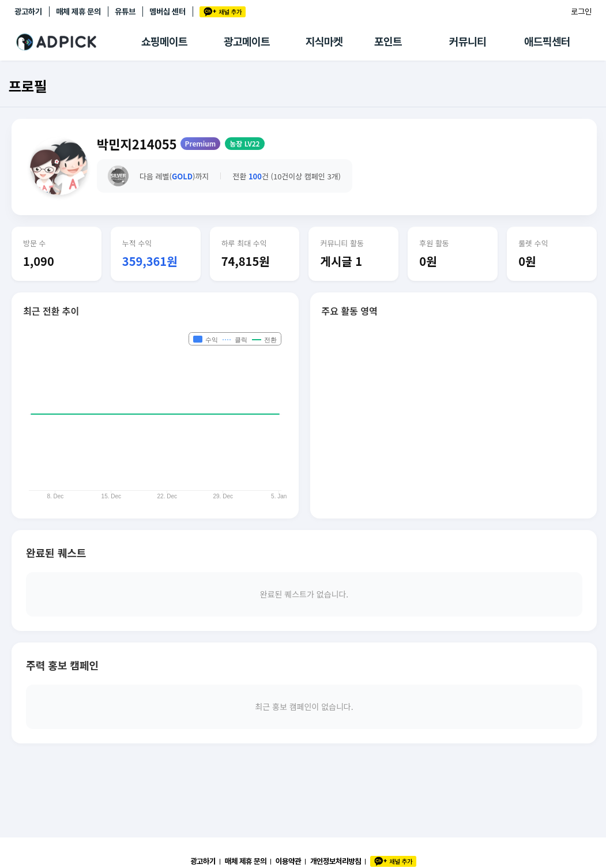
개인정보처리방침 (336, 861)
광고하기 (28, 12)
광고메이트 (247, 42)
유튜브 (125, 12)
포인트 (388, 42)
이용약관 (288, 861)
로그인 (581, 12)
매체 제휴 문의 (78, 12)
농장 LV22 (244, 143)
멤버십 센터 (168, 12)
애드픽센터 (547, 42)
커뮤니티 (468, 42)
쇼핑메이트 (164, 42)
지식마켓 (324, 42)
